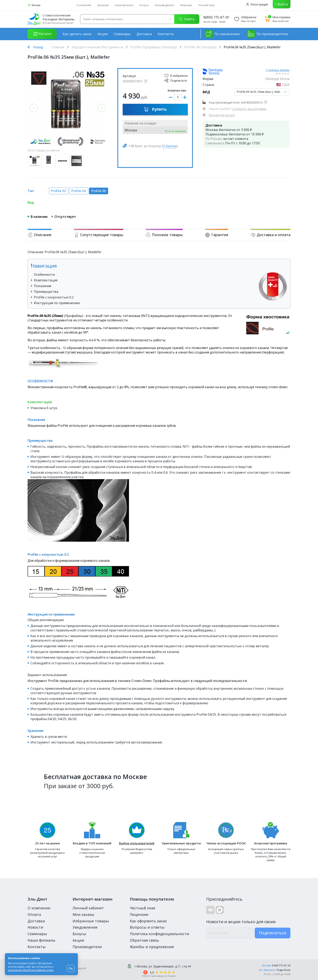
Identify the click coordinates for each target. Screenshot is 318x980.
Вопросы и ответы (147, 927)
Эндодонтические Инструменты (97, 47)
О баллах (170, 146)
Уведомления (85, 927)
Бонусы (144, 5)
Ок (71, 968)
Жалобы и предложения (152, 947)
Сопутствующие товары (99, 235)
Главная (58, 47)
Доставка (144, 34)
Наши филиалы (124, 5)
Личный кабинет (88, 908)
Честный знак (206, 5)
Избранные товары (91, 921)
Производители (164, 5)
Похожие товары (164, 235)
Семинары (122, 34)
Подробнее (283, 970)
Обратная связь (144, 940)
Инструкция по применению (57, 303)
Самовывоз (215, 143)
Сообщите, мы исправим (249, 109)
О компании (84, 5)
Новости (35, 927)
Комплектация (46, 280)
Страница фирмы (278, 70)
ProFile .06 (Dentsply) (200, 47)
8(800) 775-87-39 (216, 17)
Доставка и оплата (270, 235)
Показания (42, 286)
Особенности (44, 274)
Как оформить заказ (148, 921)
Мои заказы (83, 914)
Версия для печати (222, 115)
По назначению (222, 34)
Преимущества (46, 292)
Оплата (34, 914)
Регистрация (257, 4)
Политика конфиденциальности (159, 934)
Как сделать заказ (77, 34)
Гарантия (217, 235)
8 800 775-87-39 (281, 965)
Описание (40, 235)
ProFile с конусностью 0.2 (54, 297)
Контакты (166, 34)
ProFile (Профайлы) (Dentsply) (154, 47)
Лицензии (186, 5)
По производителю (267, 34)
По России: (214, 139)
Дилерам (103, 5)
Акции (103, 34)
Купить (155, 109)
